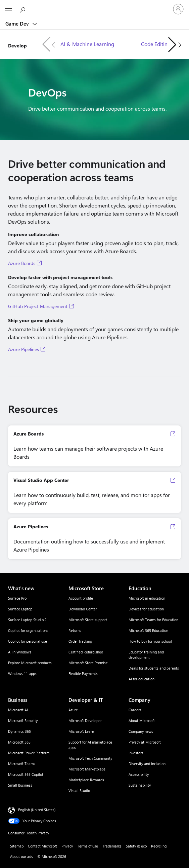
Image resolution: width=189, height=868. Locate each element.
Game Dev (18, 24)
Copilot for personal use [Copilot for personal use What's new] (28, 641)
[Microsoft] (94, 5)
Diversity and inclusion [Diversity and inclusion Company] (147, 764)
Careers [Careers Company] (135, 710)
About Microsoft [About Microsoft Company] (142, 721)
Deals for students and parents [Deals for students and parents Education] (154, 668)
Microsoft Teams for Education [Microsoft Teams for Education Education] (153, 620)
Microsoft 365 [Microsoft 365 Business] (19, 742)
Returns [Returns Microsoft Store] (75, 630)
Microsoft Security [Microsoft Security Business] (23, 721)
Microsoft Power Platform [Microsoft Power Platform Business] (29, 753)
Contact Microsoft (42, 846)
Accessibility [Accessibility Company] (139, 774)
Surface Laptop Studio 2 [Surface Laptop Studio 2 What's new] (27, 620)
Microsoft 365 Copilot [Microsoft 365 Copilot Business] (26, 774)
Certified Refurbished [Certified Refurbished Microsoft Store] (86, 652)
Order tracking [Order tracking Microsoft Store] (80, 641)
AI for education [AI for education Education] (141, 679)
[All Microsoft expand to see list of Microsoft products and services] (8, 9)
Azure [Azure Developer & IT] (73, 710)
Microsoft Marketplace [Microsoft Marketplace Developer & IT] (87, 769)
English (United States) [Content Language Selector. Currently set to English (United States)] (37, 810)
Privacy (67, 846)
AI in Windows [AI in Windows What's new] (20, 652)
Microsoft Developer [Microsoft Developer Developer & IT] (85, 721)
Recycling (159, 846)
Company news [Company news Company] (141, 731)
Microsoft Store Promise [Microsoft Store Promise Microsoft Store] (88, 663)
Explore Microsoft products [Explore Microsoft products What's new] (30, 663)
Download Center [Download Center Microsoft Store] (83, 609)
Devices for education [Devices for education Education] (146, 609)
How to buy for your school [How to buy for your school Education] (150, 641)
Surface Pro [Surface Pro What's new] (17, 598)
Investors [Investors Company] (136, 753)
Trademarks (112, 846)
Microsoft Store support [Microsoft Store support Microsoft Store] (88, 620)
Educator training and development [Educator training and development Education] (146, 655)
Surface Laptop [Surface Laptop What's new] (20, 609)
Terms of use (88, 846)
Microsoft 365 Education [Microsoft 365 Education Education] (148, 630)
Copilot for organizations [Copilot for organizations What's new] (28, 630)
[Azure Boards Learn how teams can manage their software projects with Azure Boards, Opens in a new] (94, 446)
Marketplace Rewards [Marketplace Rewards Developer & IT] (86, 780)
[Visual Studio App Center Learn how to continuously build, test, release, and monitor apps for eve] (94, 492)
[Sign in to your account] (178, 9)
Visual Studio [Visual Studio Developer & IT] (79, 790)
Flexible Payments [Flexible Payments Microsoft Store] (83, 673)
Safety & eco (136, 846)
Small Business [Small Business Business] (20, 785)
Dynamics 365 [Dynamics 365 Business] (19, 731)
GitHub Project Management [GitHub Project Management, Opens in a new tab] (38, 306)
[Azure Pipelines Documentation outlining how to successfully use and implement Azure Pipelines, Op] (94, 539)
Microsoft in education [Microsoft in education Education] (147, 598)
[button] (175, 44)
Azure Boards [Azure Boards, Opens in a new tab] (22, 263)
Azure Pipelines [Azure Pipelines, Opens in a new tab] (23, 349)
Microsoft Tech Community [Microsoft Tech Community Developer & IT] (90, 758)
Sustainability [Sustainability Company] (140, 785)
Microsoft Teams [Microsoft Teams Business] (22, 764)
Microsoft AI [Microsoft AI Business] (18, 710)
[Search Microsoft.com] (23, 9)
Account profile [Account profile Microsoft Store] (81, 598)
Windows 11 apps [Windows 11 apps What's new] (22, 673)
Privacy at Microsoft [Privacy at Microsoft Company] (145, 742)
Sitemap (17, 846)
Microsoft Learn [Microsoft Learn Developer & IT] (81, 731)
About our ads (21, 856)
